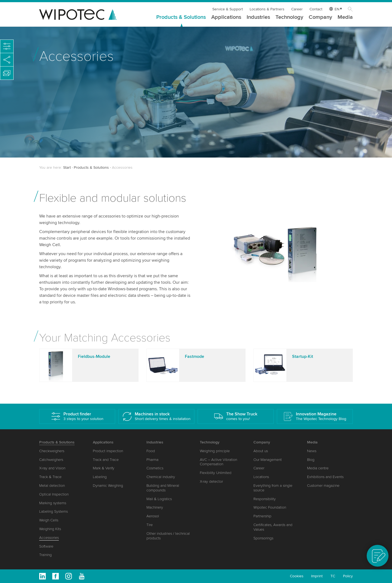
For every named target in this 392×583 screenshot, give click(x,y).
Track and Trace (106, 460)
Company (320, 17)
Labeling (100, 477)
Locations (261, 477)
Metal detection (52, 486)
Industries (258, 17)
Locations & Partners (267, 9)
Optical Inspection (54, 494)
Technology (289, 17)
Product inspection (108, 451)
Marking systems (53, 503)
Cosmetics (155, 468)
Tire (150, 525)
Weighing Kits (50, 529)
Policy (348, 576)
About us (261, 451)
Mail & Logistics (159, 499)
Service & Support (228, 9)
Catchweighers (51, 460)
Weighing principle (215, 451)
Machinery (155, 507)
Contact (316, 9)
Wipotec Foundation (270, 507)
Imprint (317, 576)
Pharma (152, 460)
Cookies (297, 576)
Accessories (49, 538)
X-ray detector (211, 481)
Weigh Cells (49, 520)
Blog (311, 460)
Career (297, 9)
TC (333, 576)
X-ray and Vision (52, 468)
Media (345, 17)
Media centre (318, 468)
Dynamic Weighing (108, 486)
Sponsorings (263, 538)
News (312, 451)
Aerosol (153, 516)
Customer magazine (323, 486)
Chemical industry (161, 477)
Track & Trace (50, 477)
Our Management (268, 460)
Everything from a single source (273, 488)
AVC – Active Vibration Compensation (218, 462)
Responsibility (265, 499)
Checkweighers (52, 451)
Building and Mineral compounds (163, 488)
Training (45, 555)
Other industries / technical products (168, 536)
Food (151, 451)
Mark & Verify (104, 468)
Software (46, 546)
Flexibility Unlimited (216, 473)
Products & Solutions (181, 17)
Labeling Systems (53, 511)
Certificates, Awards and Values (273, 527)
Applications (226, 17)
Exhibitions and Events (325, 477)
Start (67, 167)
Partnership (262, 516)
